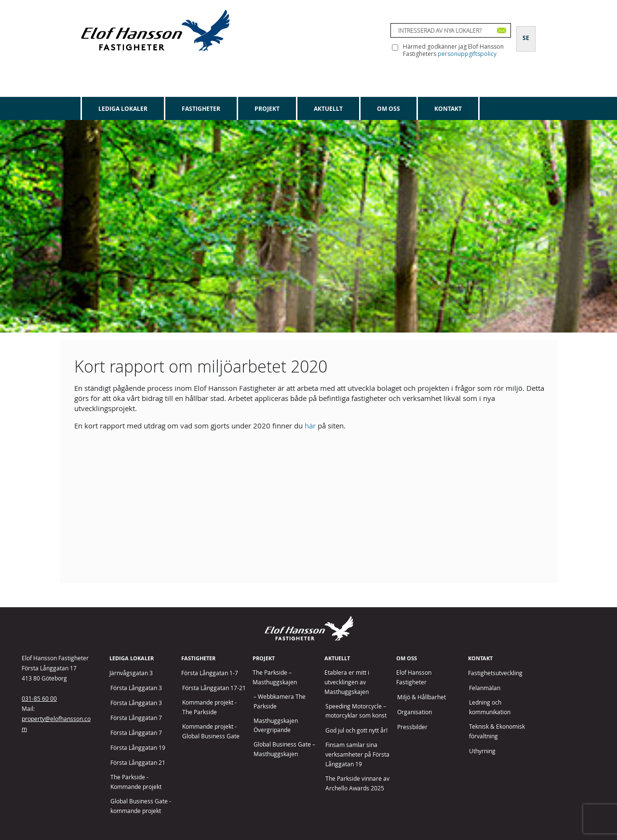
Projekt (267, 109)
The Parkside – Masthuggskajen (275, 677)
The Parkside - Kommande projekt (136, 782)
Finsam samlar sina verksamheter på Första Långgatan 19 (357, 754)
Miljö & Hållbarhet (422, 697)
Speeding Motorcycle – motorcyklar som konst (356, 711)
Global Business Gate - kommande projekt (141, 806)
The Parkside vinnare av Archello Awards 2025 (357, 783)
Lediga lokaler (123, 109)
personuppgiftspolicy (467, 54)
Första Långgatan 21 (138, 763)
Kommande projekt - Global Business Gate (211, 731)
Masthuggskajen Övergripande (276, 726)
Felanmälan (485, 688)
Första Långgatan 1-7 (210, 673)
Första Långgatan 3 (136, 688)
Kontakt (448, 109)
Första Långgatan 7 (136, 718)
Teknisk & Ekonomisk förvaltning (497, 731)
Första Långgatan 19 (138, 748)
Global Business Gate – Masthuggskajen (284, 749)
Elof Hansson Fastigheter (414, 677)
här (310, 426)
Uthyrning (482, 751)
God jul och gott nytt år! (356, 730)
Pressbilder (412, 727)
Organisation (415, 712)
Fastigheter (201, 109)
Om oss (389, 109)
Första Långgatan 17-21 (214, 688)
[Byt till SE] (526, 32)
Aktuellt (328, 109)
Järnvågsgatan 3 (131, 673)
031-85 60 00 (39, 698)
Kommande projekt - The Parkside (209, 707)
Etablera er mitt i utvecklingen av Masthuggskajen (347, 682)
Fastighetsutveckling (495, 673)
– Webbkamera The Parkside (280, 701)
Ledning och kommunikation (490, 707)
